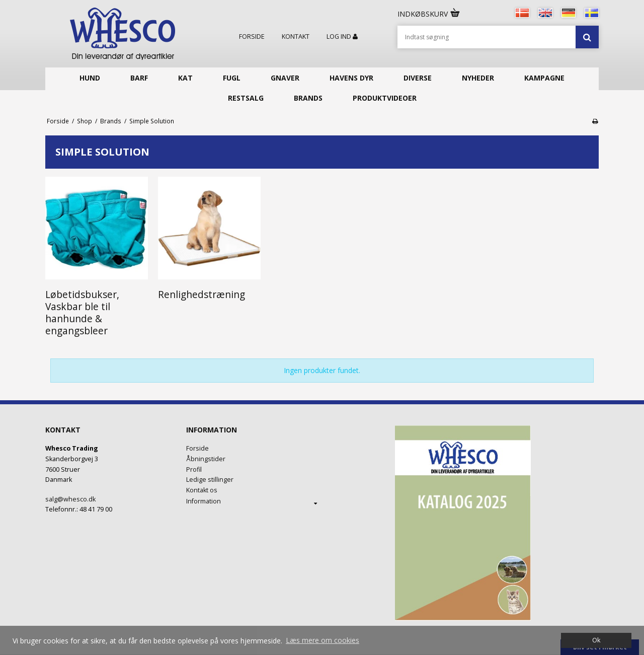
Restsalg (246, 98)
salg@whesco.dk (70, 499)
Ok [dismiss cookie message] (596, 640)
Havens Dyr (351, 78)
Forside (252, 37)
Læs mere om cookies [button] (323, 640)
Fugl (232, 78)
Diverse (418, 78)
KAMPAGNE (544, 78)
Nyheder (478, 78)
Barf (139, 78)
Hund (90, 78)
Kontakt (296, 37)
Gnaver (285, 78)
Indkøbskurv (429, 14)
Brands (308, 98)
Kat (185, 78)
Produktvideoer (385, 98)
